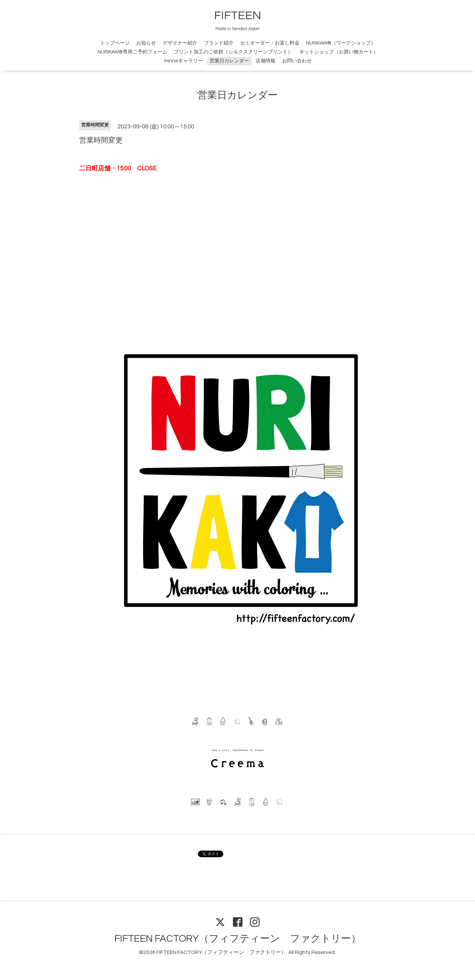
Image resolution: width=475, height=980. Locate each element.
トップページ (115, 43)
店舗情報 (266, 61)
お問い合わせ (297, 61)
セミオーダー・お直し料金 (270, 43)
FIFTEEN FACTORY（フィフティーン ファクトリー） (238, 939)
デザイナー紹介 (180, 43)
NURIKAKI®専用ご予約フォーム (132, 52)
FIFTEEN (238, 16)
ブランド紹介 (219, 43)
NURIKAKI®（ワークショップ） (341, 43)
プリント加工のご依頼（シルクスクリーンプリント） (233, 52)
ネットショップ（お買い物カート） (339, 52)
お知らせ (146, 43)
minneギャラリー (183, 61)
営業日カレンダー (229, 61)
